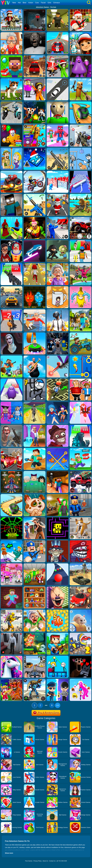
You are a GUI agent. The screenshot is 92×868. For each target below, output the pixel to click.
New (14, 3)
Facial (43, 3)
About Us (45, 861)
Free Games (29, 861)
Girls (49, 3)
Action (31, 3)
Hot (19, 3)
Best (24, 3)
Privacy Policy (37, 861)
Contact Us (52, 861)
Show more (9, 853)
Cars (37, 3)
